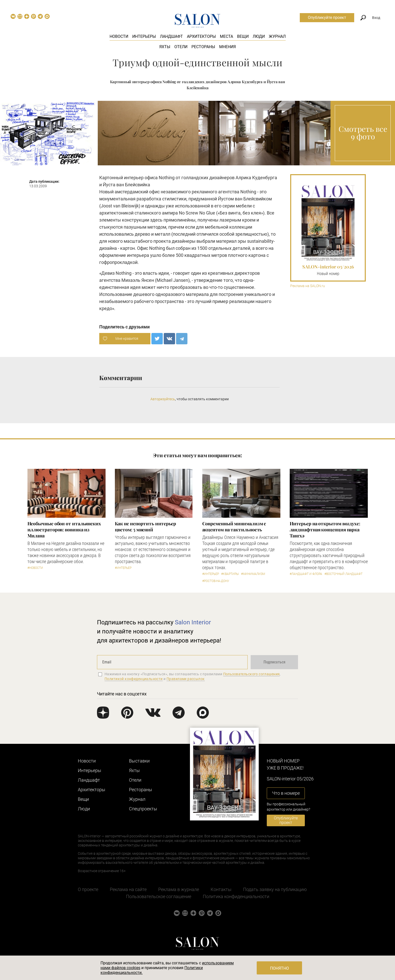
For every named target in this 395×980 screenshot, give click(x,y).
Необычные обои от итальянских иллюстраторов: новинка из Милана (64, 530)
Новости (119, 36)
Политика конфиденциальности (236, 896)
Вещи (243, 36)
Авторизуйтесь (163, 399)
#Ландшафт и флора (306, 574)
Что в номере (286, 793)
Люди (259, 36)
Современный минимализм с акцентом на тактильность (234, 527)
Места (226, 36)
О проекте (88, 889)
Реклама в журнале (179, 889)
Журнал (277, 36)
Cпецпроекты (143, 809)
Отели (181, 47)
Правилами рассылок (186, 679)
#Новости (35, 568)
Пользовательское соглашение (159, 896)
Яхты (165, 47)
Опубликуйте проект (327, 18)
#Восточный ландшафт (343, 574)
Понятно (279, 968)
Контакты (221, 889)
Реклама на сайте (128, 889)
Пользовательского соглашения (252, 674)
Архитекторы (201, 36)
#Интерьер (123, 568)
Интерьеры (144, 36)
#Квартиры (230, 574)
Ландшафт (171, 36)
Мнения (227, 47)
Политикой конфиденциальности (134, 679)
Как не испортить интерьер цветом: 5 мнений (146, 527)
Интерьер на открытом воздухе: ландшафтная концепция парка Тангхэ (325, 530)
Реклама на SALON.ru (308, 286)
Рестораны (203, 47)
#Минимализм (253, 574)
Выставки (139, 761)
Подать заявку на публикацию (275, 889)
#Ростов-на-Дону (216, 581)
